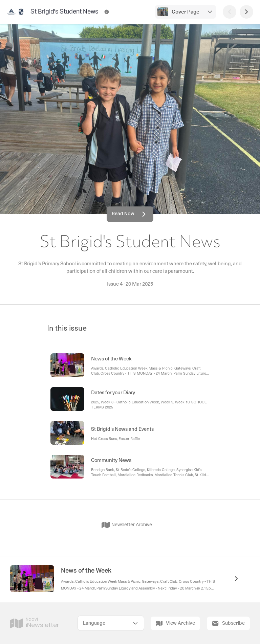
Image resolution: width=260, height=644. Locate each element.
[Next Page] (246, 12)
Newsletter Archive (127, 525)
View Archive (175, 623)
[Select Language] (111, 623)
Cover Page (186, 12)
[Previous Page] (230, 12)
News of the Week (86, 571)
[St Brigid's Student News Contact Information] (107, 12)
